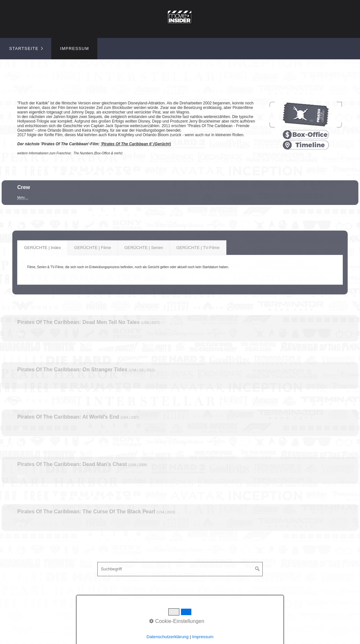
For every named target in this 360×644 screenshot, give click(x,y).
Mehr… (23, 198)
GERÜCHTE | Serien (144, 248)
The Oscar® (185, 598)
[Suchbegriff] (180, 569)
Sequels (138, 598)
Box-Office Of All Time (211, 598)
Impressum (74, 48)
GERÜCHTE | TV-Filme (198, 248)
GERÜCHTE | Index (42, 248)
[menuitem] (26, 49)
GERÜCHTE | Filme (93, 248)
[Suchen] (258, 569)
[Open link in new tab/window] (306, 135)
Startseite (24, 48)
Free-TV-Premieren (160, 598)
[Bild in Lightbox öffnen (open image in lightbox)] (306, 115)
